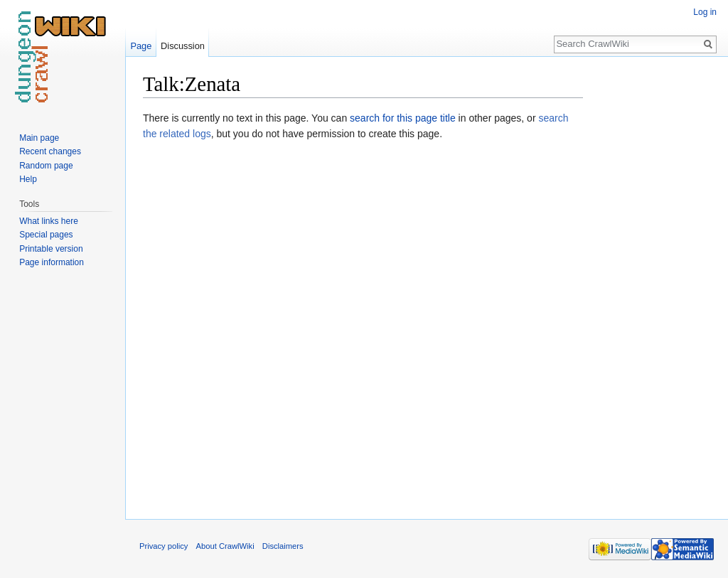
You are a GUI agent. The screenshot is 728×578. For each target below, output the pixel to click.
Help (28, 179)
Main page (39, 138)
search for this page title (403, 118)
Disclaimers (283, 546)
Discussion (183, 46)
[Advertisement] (654, 284)
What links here (49, 221)
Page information (52, 262)
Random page (46, 166)
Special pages (46, 235)
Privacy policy (164, 546)
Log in (705, 12)
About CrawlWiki (225, 546)
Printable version (51, 249)
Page (141, 46)
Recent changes (50, 151)
